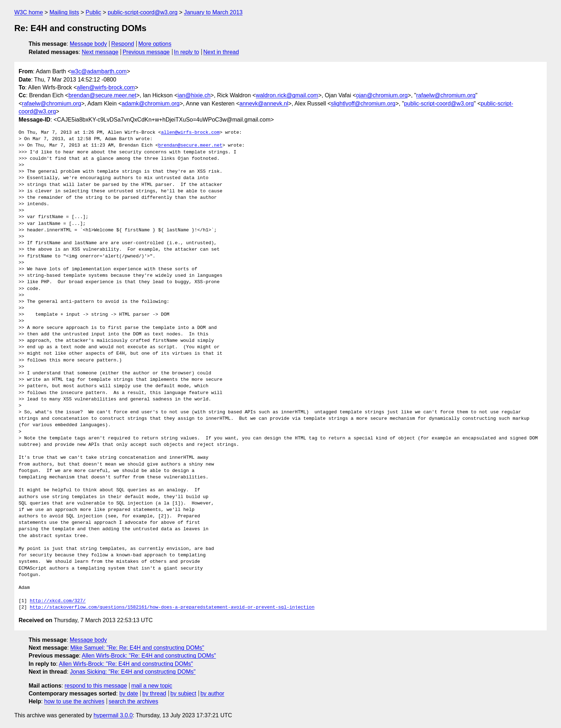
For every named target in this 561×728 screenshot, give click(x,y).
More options (155, 44)
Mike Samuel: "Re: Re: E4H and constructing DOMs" (137, 648)
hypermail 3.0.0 (113, 715)
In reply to (186, 52)
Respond (123, 44)
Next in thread (221, 52)
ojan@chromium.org (382, 95)
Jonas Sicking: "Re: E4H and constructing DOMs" (133, 672)
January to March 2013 (213, 12)
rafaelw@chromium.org (446, 95)
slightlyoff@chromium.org (363, 104)
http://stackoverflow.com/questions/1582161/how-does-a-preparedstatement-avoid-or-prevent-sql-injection (172, 608)
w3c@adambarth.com (99, 71)
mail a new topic (152, 686)
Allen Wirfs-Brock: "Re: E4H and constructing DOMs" (149, 656)
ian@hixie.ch (194, 95)
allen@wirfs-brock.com (106, 87)
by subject (183, 693)
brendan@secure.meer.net (102, 95)
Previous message (146, 52)
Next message (100, 52)
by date (128, 693)
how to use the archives (74, 701)
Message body (88, 44)
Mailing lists (64, 12)
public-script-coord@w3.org (143, 12)
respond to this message (96, 686)
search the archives (134, 701)
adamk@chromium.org (151, 104)
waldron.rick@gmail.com (287, 95)
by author (212, 693)
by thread (154, 693)
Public (93, 12)
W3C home (29, 12)
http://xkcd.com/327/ (58, 601)
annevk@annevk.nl (264, 104)
